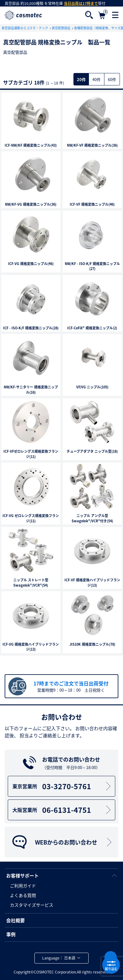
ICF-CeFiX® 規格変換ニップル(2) (92, 328)
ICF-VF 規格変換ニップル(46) (92, 204)
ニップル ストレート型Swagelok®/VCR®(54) (31, 583)
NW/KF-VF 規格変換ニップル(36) (92, 145)
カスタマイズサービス (32, 905)
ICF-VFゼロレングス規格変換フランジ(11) (31, 454)
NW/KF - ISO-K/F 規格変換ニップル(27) (92, 266)
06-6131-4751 (63, 810)
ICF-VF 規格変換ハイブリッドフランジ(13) (92, 583)
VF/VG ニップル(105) (92, 387)
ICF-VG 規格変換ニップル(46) (31, 264)
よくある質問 (23, 895)
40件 (97, 79)
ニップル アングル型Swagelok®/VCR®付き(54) (92, 518)
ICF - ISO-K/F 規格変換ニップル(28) (31, 328)
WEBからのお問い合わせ (63, 842)
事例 (11, 934)
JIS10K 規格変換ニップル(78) (92, 644)
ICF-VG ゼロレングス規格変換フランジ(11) (31, 518)
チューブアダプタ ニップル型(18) (92, 451)
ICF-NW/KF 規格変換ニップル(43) (31, 145)
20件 (81, 79)
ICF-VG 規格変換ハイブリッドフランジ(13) (31, 647)
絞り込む (111, 965)
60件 (112, 79)
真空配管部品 (61, 28)
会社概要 (15, 920)
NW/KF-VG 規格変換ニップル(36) (31, 204)
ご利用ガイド (23, 886)
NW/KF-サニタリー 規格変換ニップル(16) (31, 390)
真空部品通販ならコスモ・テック (25, 28)
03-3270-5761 (63, 786)
